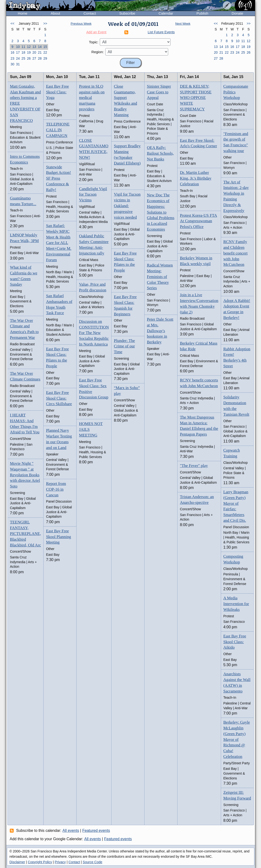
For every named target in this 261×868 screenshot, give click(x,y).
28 (40, 58)
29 (45, 58)
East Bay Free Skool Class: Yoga (57, 92)
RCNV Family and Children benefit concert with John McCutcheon (236, 253)
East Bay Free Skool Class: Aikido (235, 642)
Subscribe (127, 13)
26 (29, 58)
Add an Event (96, 32)
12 (29, 47)
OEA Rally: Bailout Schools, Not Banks (160, 153)
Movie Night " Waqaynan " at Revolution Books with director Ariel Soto (25, 475)
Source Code (93, 862)
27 (34, 58)
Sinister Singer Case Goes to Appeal (159, 92)
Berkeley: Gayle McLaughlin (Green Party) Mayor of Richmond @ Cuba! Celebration (237, 739)
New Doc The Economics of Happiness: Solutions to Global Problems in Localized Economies (161, 212)
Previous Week (81, 24)
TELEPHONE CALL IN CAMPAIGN (58, 130)
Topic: (94, 42)
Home (22, 13)
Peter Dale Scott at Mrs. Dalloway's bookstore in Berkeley (160, 331)
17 (18, 52)
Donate (237, 13)
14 (40, 47)
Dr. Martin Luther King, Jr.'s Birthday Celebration (196, 178)
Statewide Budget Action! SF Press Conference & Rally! (58, 178)
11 (23, 47)
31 (18, 64)
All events (71, 831)
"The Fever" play (194, 466)
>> (45, 23)
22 (45, 52)
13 (34, 47)
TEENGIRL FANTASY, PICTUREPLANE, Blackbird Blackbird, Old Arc (26, 533)
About (55, 13)
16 (12, 52)
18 (23, 52)
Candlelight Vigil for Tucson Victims (93, 195)
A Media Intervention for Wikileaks (236, 604)
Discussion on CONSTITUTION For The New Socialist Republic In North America (94, 333)
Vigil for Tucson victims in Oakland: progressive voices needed (127, 206)
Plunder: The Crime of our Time (124, 346)
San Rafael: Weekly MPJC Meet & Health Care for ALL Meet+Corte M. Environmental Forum (59, 243)
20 (34, 52)
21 (40, 52)
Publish (202, 13)
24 (18, 58)
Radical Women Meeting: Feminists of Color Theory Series (160, 277)
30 (12, 64)
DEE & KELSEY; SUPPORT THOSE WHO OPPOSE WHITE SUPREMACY (196, 98)
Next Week (183, 24)
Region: (98, 52)
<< (12, 23)
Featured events (96, 831)
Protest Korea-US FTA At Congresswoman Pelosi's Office (198, 221)
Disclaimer (17, 862)
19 (29, 52)
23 (12, 58)
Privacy (60, 862)
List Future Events (161, 32)
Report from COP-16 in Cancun (56, 489)
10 (18, 47)
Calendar (166, 13)
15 (45, 47)
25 (23, 58)
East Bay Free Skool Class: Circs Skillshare (59, 398)
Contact (90, 13)
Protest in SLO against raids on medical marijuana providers (92, 98)
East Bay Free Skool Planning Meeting (58, 537)
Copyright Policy (40, 862)
